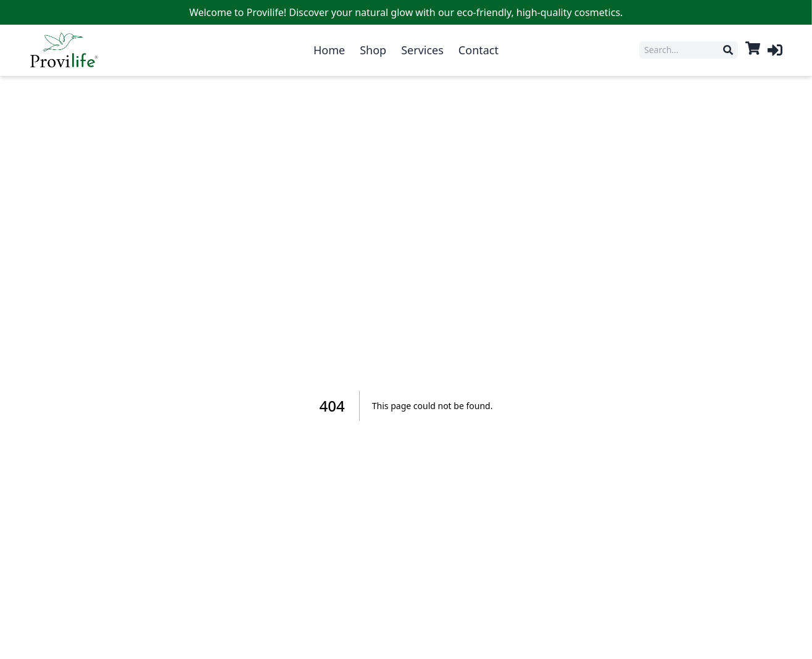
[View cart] (753, 48)
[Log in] (775, 50)
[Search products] (684, 50)
